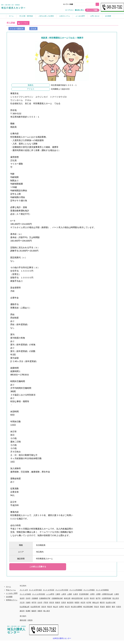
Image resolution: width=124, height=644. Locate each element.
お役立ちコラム (65, 16)
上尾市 (64, 594)
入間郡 (98, 594)
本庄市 (83, 602)
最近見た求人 (79, 10)
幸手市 (34, 602)
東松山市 (96, 602)
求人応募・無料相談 (26, 16)
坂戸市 (98, 598)
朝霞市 (77, 602)
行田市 (119, 607)
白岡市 (61, 607)
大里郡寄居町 (106, 598)
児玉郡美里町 (84, 594)
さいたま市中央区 (35, 590)
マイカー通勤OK (17, 29)
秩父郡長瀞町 (88, 607)
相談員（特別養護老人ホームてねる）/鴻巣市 (62, 38)
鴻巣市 (40, 611)
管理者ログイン (12, 600)
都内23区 (23, 620)
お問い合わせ (95, 16)
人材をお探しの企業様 (46, 16)
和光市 (92, 598)
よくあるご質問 (12, 593)
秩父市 (67, 607)
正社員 (33, 29)
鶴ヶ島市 (47, 611)
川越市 (28, 602)
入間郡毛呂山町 (107, 594)
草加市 (102, 607)
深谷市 (44, 607)
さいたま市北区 (49, 590)
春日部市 (70, 602)
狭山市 (56, 607)
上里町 (70, 594)
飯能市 (34, 611)
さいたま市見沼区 (39, 594)
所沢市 (52, 602)
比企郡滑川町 (35, 607)
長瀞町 (28, 611)
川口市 (22, 602)
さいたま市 (24, 590)
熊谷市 (50, 607)
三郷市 (58, 594)
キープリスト (69, 10)
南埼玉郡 (67, 598)
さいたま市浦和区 (102, 590)
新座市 (58, 602)
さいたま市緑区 (25, 594)
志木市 (40, 602)
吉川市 (86, 598)
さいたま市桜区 (89, 590)
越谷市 (22, 611)
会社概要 (108, 16)
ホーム (11, 16)
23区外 (30, 620)
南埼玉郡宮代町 (77, 598)
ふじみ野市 (50, 594)
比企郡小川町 (111, 602)
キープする (23, 23)
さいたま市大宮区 (62, 590)
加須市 (22, 598)
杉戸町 (89, 602)
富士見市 (116, 598)
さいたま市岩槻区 (76, 590)
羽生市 (97, 607)
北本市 (28, 598)
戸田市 (46, 602)
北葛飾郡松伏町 (57, 598)
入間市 (92, 594)
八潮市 (116, 594)
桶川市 (102, 602)
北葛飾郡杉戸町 (45, 598)
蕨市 (113, 607)
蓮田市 (108, 607)
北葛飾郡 (35, 598)
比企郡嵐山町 (25, 607)
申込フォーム (11, 590)
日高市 (64, 602)
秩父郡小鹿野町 (77, 607)
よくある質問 (80, 16)
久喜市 (76, 594)
